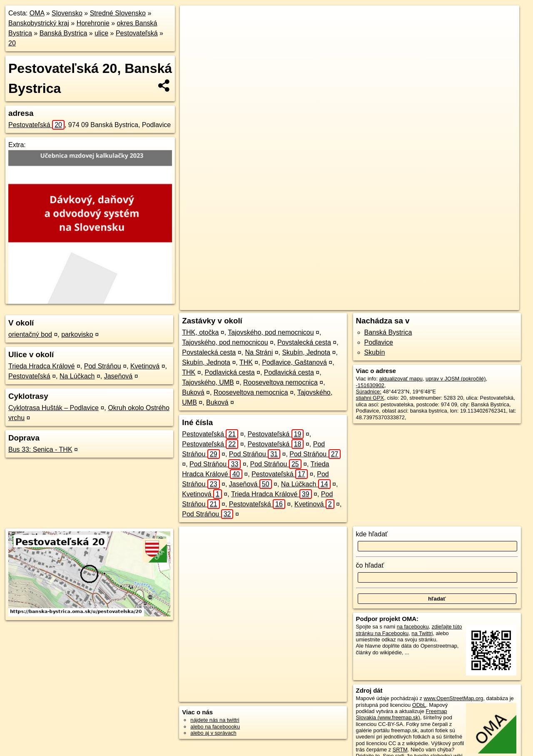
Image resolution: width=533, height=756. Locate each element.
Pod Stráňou (103, 366)
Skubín (375, 352)
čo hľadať (370, 565)
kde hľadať (372, 534)
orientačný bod (30, 334)
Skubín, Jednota (306, 352)
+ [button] (194, 20)
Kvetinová (145, 366)
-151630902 (370, 385)
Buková (193, 392)
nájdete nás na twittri (215, 720)
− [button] (194, 33)
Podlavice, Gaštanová (294, 362)
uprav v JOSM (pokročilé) (456, 379)
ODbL (419, 705)
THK (246, 362)
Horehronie (93, 23)
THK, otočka (200, 332)
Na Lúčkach (77, 376)
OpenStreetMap (339, 304)
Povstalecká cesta (304, 342)
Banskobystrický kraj (39, 23)
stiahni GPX (370, 398)
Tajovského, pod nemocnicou (271, 332)
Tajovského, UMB (208, 382)
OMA (37, 13)
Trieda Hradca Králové (41, 366)
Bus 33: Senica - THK (40, 449)
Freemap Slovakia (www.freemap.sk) (402, 714)
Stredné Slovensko (118, 13)
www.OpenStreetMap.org (453, 698)
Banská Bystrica (64, 33)
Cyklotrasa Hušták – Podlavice (54, 408)
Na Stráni (259, 352)
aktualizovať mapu (401, 379)
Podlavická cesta (230, 372)
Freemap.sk (382, 304)
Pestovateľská (137, 33)
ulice (101, 33)
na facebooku (413, 627)
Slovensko (67, 13)
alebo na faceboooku (215, 727)
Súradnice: (369, 392)
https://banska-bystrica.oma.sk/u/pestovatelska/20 (463, 304)
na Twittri (422, 633)
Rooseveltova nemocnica (280, 382)
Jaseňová (118, 376)
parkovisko (77, 334)
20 (12, 43)
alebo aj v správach (213, 733)
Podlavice (379, 342)
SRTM (400, 750)
